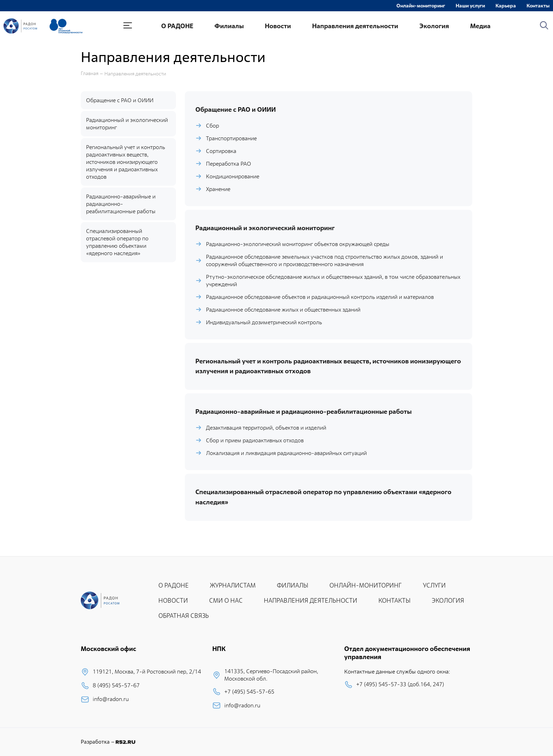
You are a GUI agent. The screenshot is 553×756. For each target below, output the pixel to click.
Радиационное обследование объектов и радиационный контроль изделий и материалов (320, 297)
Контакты (538, 6)
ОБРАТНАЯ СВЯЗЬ (184, 616)
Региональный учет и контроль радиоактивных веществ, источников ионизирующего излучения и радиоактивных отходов (126, 162)
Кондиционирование (233, 176)
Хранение (218, 189)
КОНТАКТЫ (394, 600)
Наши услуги (470, 6)
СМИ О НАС (226, 600)
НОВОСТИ (173, 600)
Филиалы (229, 26)
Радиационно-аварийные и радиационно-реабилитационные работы (121, 204)
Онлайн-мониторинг (421, 6)
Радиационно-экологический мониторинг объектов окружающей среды (298, 244)
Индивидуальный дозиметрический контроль (264, 322)
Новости (278, 26)
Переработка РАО (229, 164)
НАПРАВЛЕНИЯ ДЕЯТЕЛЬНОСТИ (311, 600)
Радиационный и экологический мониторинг (127, 124)
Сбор (212, 126)
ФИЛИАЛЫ (293, 585)
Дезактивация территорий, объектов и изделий (266, 428)
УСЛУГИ (434, 585)
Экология (434, 26)
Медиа (480, 26)
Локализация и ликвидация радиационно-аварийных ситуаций (286, 453)
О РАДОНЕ (177, 26)
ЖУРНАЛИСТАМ (233, 585)
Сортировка (221, 151)
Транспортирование (231, 138)
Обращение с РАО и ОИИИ (120, 100)
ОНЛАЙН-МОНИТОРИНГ (366, 585)
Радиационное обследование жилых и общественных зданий (283, 310)
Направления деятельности (355, 26)
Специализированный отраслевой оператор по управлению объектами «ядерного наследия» (117, 242)
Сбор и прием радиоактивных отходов (255, 440)
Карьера (506, 6)
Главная (90, 73)
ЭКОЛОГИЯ (448, 600)
